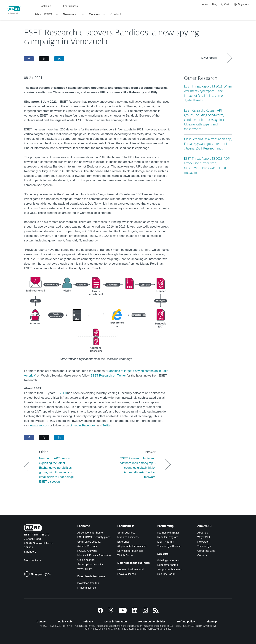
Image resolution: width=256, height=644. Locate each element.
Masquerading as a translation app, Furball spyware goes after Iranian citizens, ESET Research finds (208, 144)
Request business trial (130, 569)
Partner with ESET (168, 533)
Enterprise (123, 542)
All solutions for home (90, 533)
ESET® (62, 393)
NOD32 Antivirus (87, 551)
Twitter (107, 425)
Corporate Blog (206, 551)
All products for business (132, 546)
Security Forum (166, 574)
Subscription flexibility (90, 564)
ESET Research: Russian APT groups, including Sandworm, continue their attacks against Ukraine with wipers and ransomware (204, 120)
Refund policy (186, 621)
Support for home (168, 565)
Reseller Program (168, 537)
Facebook (89, 425)
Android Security (87, 546)
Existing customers (169, 560)
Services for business (130, 551)
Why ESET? (85, 569)
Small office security (89, 542)
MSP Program (166, 542)
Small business (126, 533)
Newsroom (204, 542)
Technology (204, 546)
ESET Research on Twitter (108, 376)
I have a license (87, 588)
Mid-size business (128, 537)
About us (203, 533)
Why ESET (204, 537)
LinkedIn (75, 425)
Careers (202, 555)
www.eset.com (39, 425)
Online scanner (86, 560)
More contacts (32, 560)
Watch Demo (125, 555)
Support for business (170, 569)
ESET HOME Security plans (94, 537)
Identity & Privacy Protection (94, 555)
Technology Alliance (169, 546)
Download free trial (88, 583)
